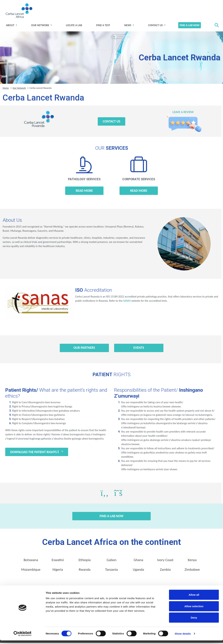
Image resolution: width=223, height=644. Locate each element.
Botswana (31, 561)
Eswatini (58, 561)
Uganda (138, 571)
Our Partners (84, 349)
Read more (84, 192)
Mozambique (31, 571)
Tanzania (112, 571)
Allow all (194, 598)
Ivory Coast (165, 561)
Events (139, 349)
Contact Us (155, 26)
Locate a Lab (75, 26)
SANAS (127, 302)
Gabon (111, 561)
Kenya (192, 561)
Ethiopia (85, 561)
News (128, 26)
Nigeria (58, 571)
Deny (194, 621)
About (13, 26)
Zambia (165, 571)
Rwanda (85, 571)
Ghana (138, 561)
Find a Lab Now (188, 26)
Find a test (103, 26)
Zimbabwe (192, 571)
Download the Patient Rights (37, 453)
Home (6, 89)
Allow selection (194, 610)
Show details (183, 637)
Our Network (42, 26)
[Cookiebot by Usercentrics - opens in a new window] (23, 637)
